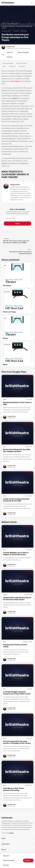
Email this (10, 57)
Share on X (10, 52)
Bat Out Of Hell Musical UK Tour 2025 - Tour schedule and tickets (17, 450)
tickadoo (11, 833)
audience (15, 98)
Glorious (5, 338)
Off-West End (7, 292)
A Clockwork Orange (9, 312)
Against (5, 364)
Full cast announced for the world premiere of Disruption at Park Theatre (17, 742)
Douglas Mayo (15, 185)
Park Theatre (15, 81)
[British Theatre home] (8, 3)
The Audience (7, 286)
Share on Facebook (23, 52)
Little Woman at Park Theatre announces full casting (14, 789)
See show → (28, 860)
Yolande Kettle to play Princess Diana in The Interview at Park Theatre (17, 599)
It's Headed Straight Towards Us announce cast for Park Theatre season (17, 693)
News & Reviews (12, 24)
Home (3, 24)
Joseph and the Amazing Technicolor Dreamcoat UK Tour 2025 (16, 500)
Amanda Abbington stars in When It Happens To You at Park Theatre (16, 554)
